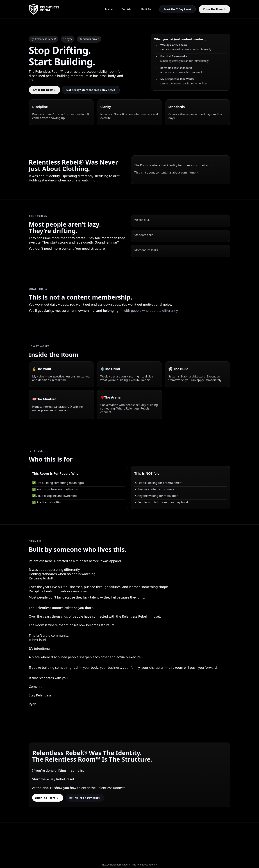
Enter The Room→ (214, 9)
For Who (127, 9)
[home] (44, 9)
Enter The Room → (47, 798)
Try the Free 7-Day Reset (84, 798)
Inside (109, 9)
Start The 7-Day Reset (177, 9)
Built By (146, 9)
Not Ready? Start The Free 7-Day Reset (91, 90)
